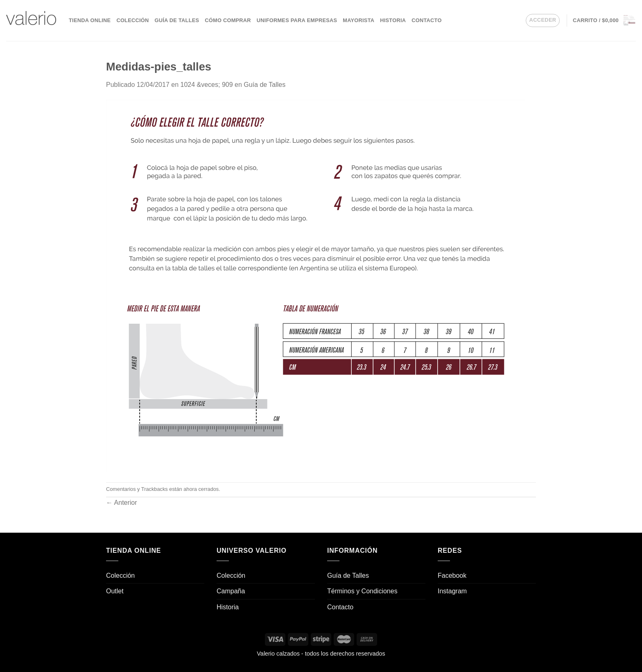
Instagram (452, 591)
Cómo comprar (228, 20)
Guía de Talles (177, 20)
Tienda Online (90, 20)
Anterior (122, 503)
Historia (393, 20)
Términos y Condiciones (362, 591)
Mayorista (358, 20)
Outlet (115, 591)
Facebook (452, 576)
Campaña (231, 591)
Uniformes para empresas (297, 20)
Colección (132, 20)
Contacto (426, 20)
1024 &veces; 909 (206, 85)
